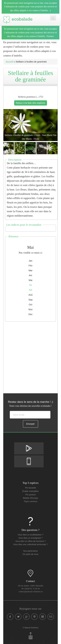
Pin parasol (30, 495)
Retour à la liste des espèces (31, 103)
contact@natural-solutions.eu (31, 592)
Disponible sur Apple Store (29, 458)
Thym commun (30, 501)
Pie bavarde (30, 488)
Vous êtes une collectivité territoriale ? (30, 544)
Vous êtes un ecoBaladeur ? (31, 535)
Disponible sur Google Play (29, 445)
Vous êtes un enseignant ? (30, 538)
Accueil (9, 62)
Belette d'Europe (30, 498)
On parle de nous (30, 554)
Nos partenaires (30, 551)
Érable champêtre (30, 491)
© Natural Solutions (30, 628)
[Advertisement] (30, 357)
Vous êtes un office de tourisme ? (31, 541)
